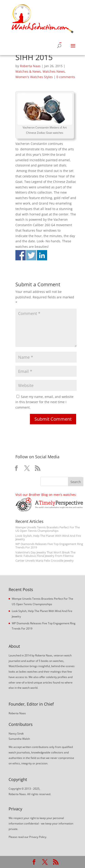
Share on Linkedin (42, 255)
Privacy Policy (38, 837)
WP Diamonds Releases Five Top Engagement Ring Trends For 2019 (49, 546)
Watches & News (28, 71)
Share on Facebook (21, 255)
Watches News (54, 71)
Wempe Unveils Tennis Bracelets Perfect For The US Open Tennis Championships (48, 529)
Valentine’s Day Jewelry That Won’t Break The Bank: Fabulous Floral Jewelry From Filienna (45, 554)
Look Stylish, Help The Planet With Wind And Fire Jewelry (48, 538)
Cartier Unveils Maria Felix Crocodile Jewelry (45, 561)
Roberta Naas (30, 66)
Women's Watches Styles (34, 77)
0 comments (66, 77)
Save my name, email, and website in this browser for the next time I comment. (44, 402)
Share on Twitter (31, 255)
